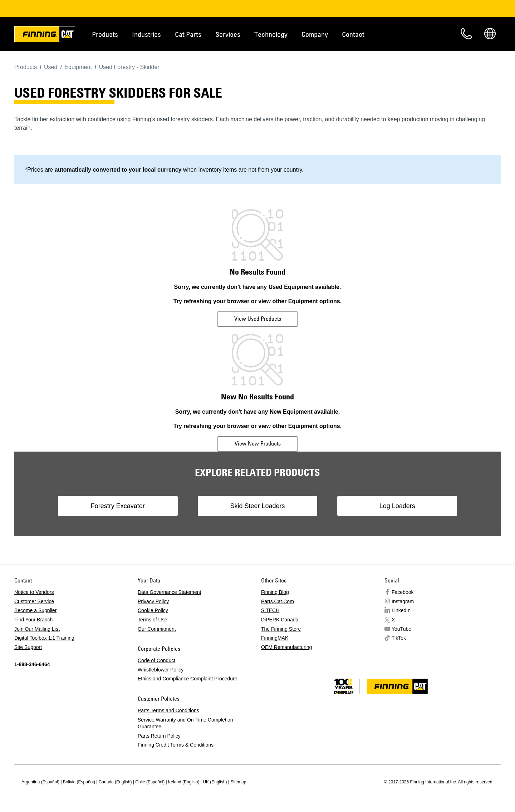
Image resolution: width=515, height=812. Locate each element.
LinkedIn (401, 610)
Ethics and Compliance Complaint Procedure (188, 679)
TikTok (399, 638)
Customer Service (34, 601)
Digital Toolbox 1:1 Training (44, 638)
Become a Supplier (35, 610)
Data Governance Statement (169, 592)
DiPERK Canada (280, 620)
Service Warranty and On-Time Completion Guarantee (185, 723)
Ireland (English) (184, 782)
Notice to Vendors (34, 592)
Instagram (403, 601)
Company (315, 34)
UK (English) (215, 782)
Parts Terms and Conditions (168, 710)
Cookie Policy (153, 610)
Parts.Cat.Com (278, 601)
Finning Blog (275, 592)
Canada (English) (115, 782)
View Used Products (258, 319)
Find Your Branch (33, 620)
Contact (353, 34)
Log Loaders (392, 506)
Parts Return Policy (159, 736)
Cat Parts (188, 34)
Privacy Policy (153, 601)
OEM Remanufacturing (286, 647)
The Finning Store (281, 629)
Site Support (28, 647)
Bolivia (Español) (79, 782)
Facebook (403, 592)
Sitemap (238, 782)
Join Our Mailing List (37, 629)
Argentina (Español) (40, 782)
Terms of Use (152, 620)
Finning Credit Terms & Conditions (176, 745)
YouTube (401, 629)
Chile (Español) (150, 782)
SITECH (270, 610)
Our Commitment (157, 629)
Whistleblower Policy (161, 670)
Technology (271, 34)
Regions (490, 34)
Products (105, 34)
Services (228, 34)
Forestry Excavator (123, 506)
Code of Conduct (156, 660)
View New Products (258, 443)
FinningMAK (275, 638)
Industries (146, 34)
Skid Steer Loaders (257, 506)
